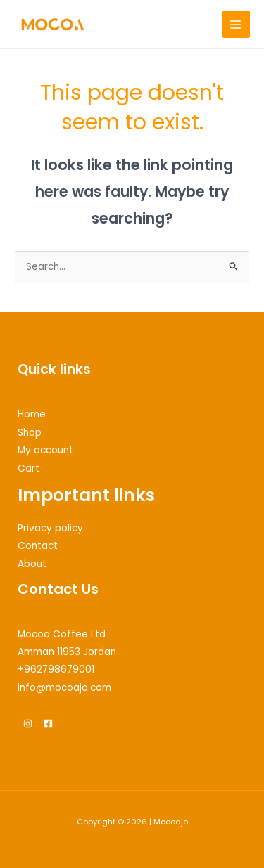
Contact (38, 546)
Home (32, 414)
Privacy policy (50, 528)
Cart (29, 468)
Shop (30, 433)
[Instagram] (28, 724)
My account (45, 450)
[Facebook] (48, 724)
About (32, 564)
